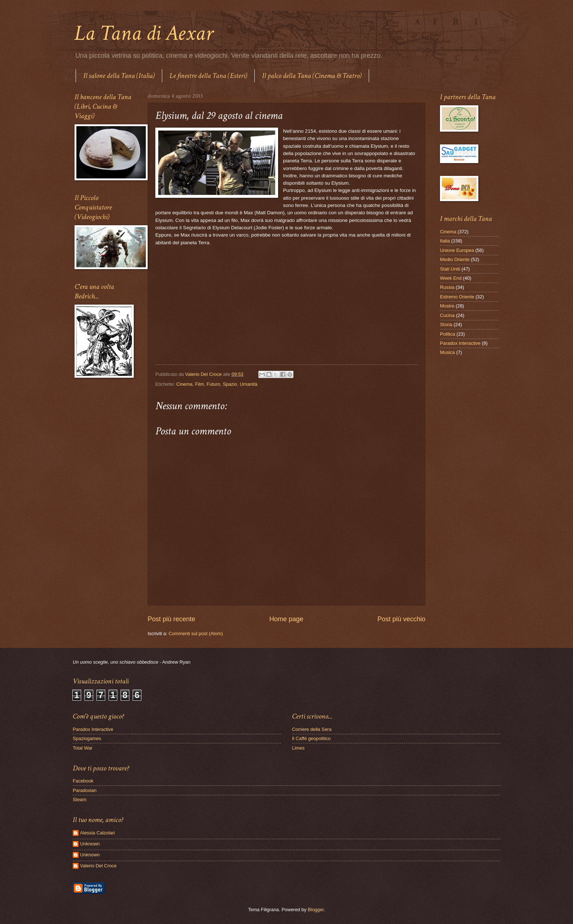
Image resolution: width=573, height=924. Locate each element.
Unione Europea (457, 250)
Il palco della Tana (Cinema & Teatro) (312, 76)
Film (200, 384)
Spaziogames (87, 738)
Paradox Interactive (460, 343)
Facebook (83, 781)
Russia (447, 287)
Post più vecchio (401, 619)
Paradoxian (85, 790)
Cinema (184, 384)
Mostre (447, 306)
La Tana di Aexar (144, 33)
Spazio (230, 384)
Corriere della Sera (312, 729)
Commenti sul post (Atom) (196, 633)
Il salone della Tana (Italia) (119, 76)
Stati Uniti (450, 269)
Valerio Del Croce (98, 866)
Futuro (213, 384)
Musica (447, 352)
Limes (298, 748)
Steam (79, 799)
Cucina (447, 315)
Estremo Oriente (457, 297)
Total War (83, 748)
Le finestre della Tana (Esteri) (208, 76)
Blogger (316, 910)
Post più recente (171, 619)
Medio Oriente (455, 259)
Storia (446, 325)
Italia (445, 241)
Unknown (90, 844)
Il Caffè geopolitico (311, 738)
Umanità (248, 384)
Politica (448, 334)
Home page (286, 619)
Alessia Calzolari (97, 833)
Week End (451, 278)
